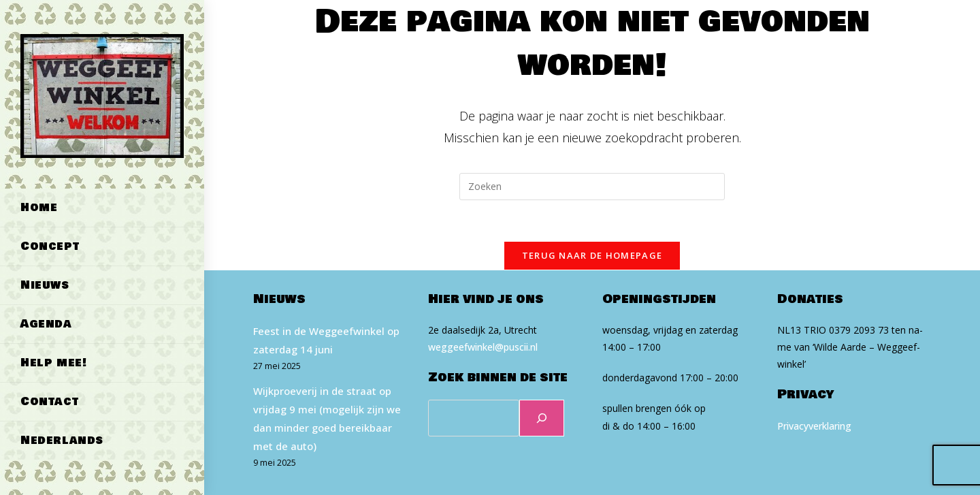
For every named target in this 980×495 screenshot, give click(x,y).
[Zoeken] (542, 418)
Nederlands (62, 440)
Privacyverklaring (814, 426)
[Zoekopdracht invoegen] (592, 187)
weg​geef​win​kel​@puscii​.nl (483, 347)
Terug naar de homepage (592, 255)
